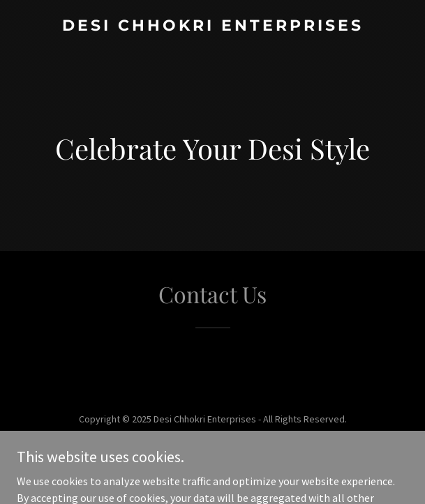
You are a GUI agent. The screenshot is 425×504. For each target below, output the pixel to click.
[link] (212, 26)
